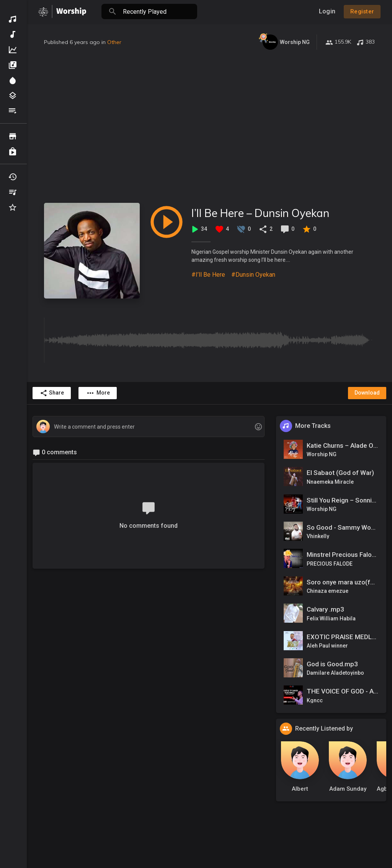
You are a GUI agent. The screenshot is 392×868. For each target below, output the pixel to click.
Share (52, 393)
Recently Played (13, 177)
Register (362, 11)
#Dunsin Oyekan (253, 275)
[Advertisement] (209, 126)
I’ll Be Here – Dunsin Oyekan (260, 213)
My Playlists (13, 192)
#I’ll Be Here (208, 275)
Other (114, 42)
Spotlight (13, 80)
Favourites (13, 207)
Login (327, 11)
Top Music (13, 50)
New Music (13, 34)
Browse (13, 136)
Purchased (13, 152)
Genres (13, 96)
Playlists (13, 111)
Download (367, 393)
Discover (13, 19)
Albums (13, 65)
